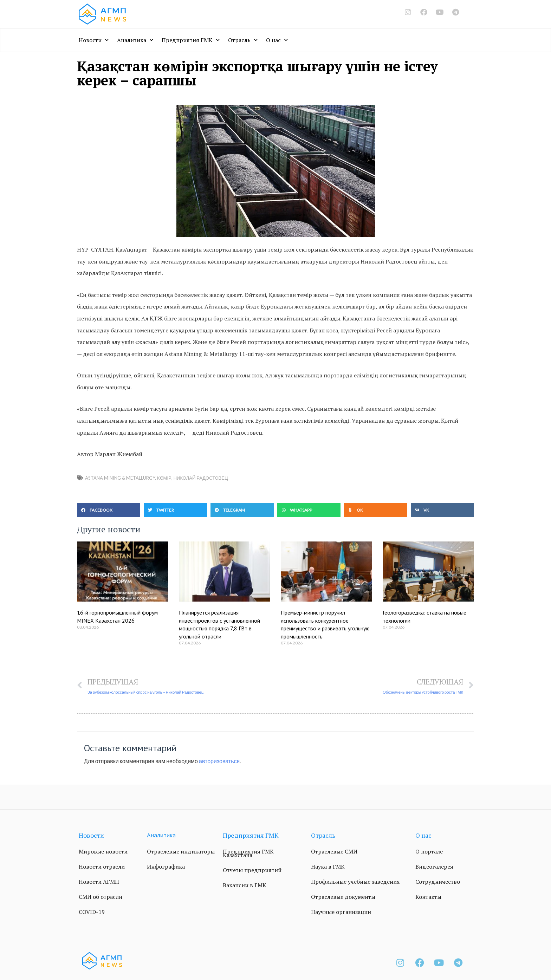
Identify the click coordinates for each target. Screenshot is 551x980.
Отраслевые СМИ (334, 851)
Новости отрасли (102, 867)
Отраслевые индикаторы (181, 851)
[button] (109, 510)
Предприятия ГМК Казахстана (248, 853)
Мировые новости (103, 851)
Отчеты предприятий (252, 870)
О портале (429, 851)
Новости (94, 40)
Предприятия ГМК (191, 40)
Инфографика (166, 867)
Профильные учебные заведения (355, 882)
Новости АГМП (99, 882)
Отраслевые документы (343, 897)
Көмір (164, 478)
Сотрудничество (438, 882)
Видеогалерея (434, 867)
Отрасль (243, 40)
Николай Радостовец (201, 478)
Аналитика (135, 40)
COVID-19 (92, 912)
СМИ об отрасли (101, 897)
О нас (277, 40)
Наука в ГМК (328, 867)
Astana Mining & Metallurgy (120, 478)
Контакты (428, 897)
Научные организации (341, 912)
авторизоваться (219, 761)
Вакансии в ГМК (245, 885)
